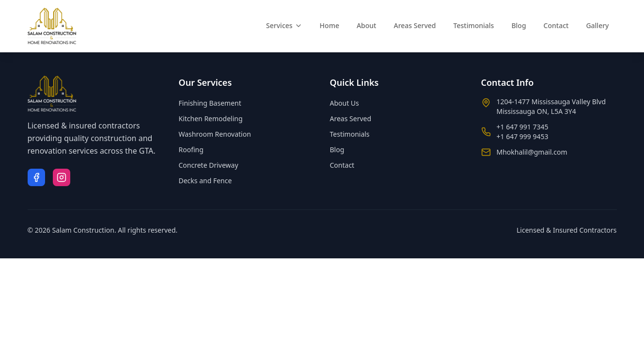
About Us (345, 103)
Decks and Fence (205, 181)
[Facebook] (36, 177)
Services (284, 25)
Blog (518, 25)
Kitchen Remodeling (211, 119)
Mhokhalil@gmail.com (532, 152)
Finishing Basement (210, 103)
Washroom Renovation (215, 134)
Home (330, 25)
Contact (556, 25)
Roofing (191, 150)
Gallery (597, 25)
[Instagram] (62, 177)
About (367, 25)
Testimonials (474, 25)
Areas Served (415, 25)
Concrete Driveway (209, 165)
